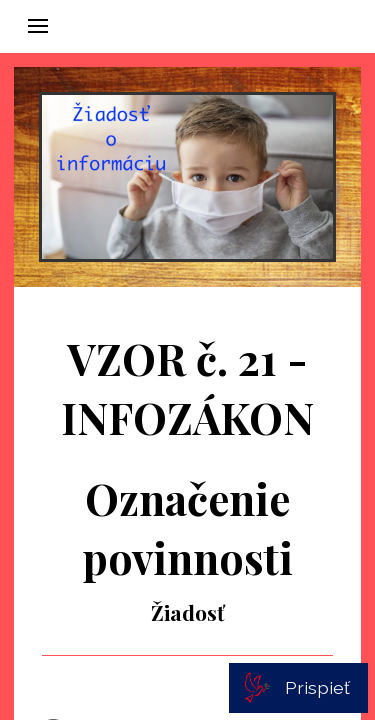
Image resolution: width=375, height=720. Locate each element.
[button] (38, 26)
